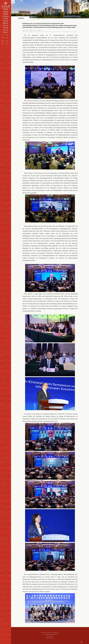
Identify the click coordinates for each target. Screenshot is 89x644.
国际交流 (6, 23)
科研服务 (6, 19)
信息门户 (3, 35)
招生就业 (6, 21)
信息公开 (6, 26)
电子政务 (6, 28)
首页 (35, 19)
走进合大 (3, 44)
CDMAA (38, 19)
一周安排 (7, 41)
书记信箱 (7, 35)
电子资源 (3, 38)
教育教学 (6, 14)
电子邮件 (7, 44)
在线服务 (3, 41)
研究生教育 (6, 16)
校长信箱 (7, 38)
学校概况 (6, 9)
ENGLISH (6, 30)
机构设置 (6, 12)
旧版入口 (6, 32)
